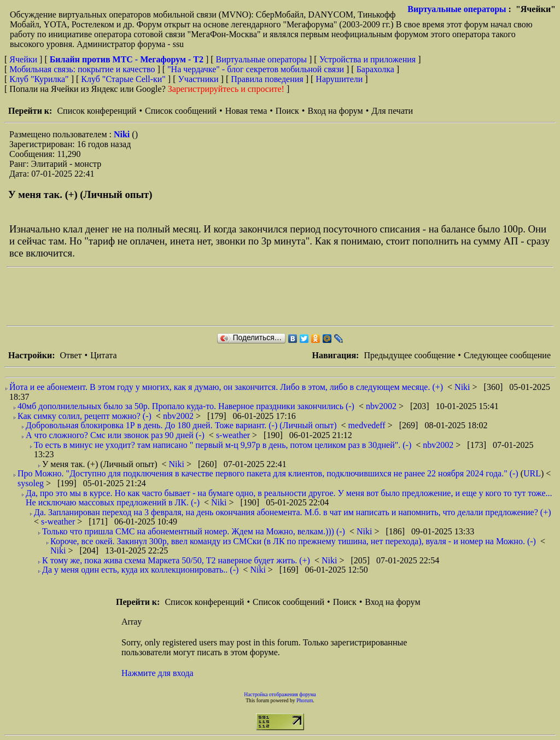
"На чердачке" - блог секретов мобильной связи (256, 69)
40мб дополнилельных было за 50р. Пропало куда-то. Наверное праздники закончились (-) (186, 406)
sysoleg (32, 483)
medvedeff (368, 425)
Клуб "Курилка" (39, 79)
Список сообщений (181, 111)
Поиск (287, 111)
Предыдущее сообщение (409, 355)
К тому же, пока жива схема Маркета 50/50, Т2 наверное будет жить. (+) (176, 560)
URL (532, 473)
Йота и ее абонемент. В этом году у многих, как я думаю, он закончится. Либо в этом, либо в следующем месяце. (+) (226, 387)
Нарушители (339, 79)
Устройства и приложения (368, 59)
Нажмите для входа (157, 673)
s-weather (234, 435)
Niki (123, 134)
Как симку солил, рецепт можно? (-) (84, 416)
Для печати (392, 111)
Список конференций (97, 111)
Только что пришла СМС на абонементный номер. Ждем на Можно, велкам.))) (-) (194, 531)
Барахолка (375, 69)
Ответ (71, 355)
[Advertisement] (206, 296)
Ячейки (24, 59)
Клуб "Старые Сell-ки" (123, 79)
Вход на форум (335, 111)
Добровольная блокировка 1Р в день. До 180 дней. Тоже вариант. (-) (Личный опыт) (181, 425)
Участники (199, 79)
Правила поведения (267, 79)
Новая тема (246, 111)
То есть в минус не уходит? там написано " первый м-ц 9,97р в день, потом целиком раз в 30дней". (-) (223, 445)
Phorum (305, 700)
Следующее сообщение (507, 355)
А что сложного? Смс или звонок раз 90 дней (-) (115, 435)
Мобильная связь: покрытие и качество (82, 69)
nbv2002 (382, 406)
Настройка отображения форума (280, 694)
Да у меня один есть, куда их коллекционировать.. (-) (140, 570)
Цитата (103, 355)
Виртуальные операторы (457, 9)
